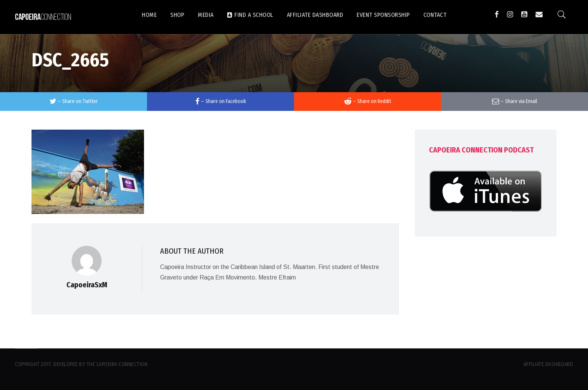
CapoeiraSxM (87, 285)
